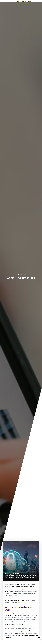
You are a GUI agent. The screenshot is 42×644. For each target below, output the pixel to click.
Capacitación (29, 642)
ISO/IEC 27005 (13, 633)
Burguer (5, 642)
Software (37, 642)
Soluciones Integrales (13, 642)
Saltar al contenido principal (21, 1)
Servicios (21, 642)
